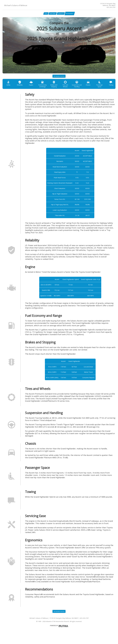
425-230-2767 (111, 7)
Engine (35, 89)
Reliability (22, 89)
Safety (9, 89)
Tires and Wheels (73, 89)
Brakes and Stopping (60, 90)
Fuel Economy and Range (47, 90)
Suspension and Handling (86, 90)
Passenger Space (112, 89)
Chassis (99, 89)
